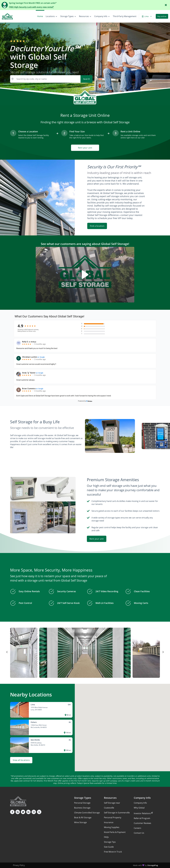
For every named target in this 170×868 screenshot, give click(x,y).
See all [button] (128, 449)
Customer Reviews (142, 823)
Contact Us (139, 833)
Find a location (97, 226)
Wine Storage (80, 822)
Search (86, 79)
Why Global (139, 808)
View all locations (21, 760)
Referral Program (142, 818)
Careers (137, 828)
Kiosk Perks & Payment (115, 832)
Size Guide (109, 847)
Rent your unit (85, 148)
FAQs (106, 837)
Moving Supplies (112, 827)
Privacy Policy (19, 865)
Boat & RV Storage (83, 818)
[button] (12, 812)
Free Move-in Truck (113, 852)
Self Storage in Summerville (117, 813)
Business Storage (82, 808)
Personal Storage (82, 803)
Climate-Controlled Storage (87, 813)
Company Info (140, 803)
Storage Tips (110, 842)
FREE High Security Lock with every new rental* (31, 7)
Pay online (162, 16)
